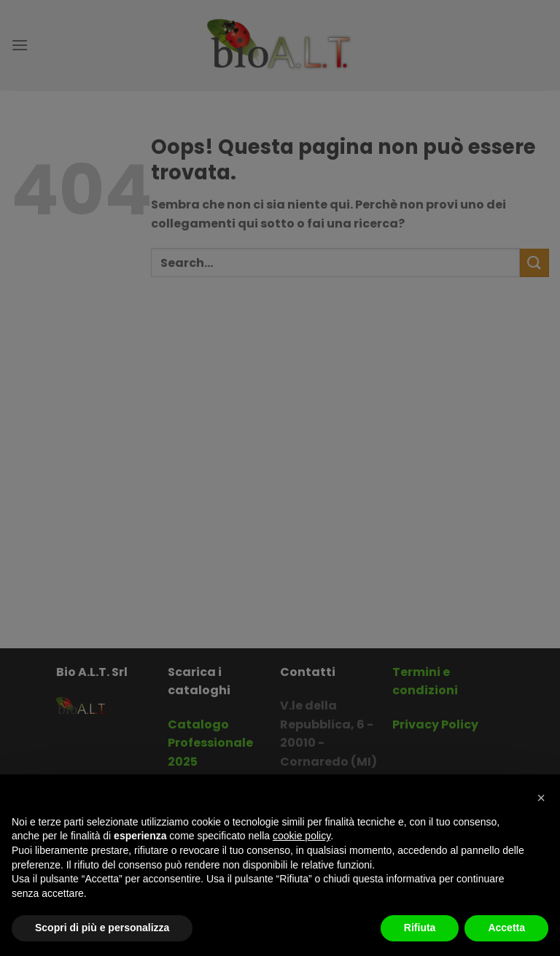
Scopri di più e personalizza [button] (102, 928)
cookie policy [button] (302, 836)
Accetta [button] (506, 928)
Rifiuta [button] (420, 928)
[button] (541, 798)
